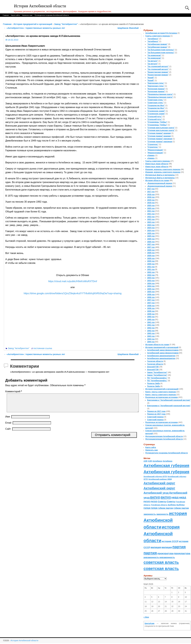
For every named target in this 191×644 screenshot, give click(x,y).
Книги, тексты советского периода (161, 392)
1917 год (151, 189)
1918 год (151, 194)
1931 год (151, 267)
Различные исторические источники (162, 397)
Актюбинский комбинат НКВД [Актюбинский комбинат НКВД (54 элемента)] (160, 479)
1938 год (151, 306)
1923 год (151, 222)
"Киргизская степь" (156, 83)
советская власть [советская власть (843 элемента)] (161, 562)
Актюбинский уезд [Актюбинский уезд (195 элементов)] (156, 493)
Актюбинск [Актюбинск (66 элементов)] (157, 461)
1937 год (151, 300)
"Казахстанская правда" (158, 72)
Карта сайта (15, 15)
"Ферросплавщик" (155, 150)
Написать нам (27, 15)
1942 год (151, 328)
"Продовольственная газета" (160, 94)
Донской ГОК (153, 367)
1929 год (151, 256)
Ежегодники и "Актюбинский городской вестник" (169, 400)
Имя (8, 420)
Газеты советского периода (158, 36)
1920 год (151, 206)
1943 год (151, 333)
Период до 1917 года (156, 411)
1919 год (151, 200)
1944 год (151, 339)
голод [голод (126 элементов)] (147, 508)
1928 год (151, 250)
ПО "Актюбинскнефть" (157, 378)
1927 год (151, 244)
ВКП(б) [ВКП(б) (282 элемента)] (155, 497)
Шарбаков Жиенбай (129, 28)
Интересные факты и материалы (160, 175)
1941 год (151, 322)
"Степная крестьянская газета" (161, 128)
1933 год (151, 278)
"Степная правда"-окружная (160, 139)
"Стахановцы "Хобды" (157, 122)
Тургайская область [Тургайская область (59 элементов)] (159, 505)
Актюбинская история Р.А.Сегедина (161, 33)
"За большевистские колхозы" (161, 50)
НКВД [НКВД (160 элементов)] (175, 498)
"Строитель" (153, 144)
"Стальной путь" (155, 117)
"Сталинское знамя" (156, 111)
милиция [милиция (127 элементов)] (156, 547)
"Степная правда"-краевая (159, 133)
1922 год (151, 217)
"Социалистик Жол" (156, 106)
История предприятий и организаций (33, 24)
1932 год (151, 272)
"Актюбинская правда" (157, 44)
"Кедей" (151, 78)
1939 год (151, 311)
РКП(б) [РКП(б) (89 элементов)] (147, 502)
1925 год (151, 233)
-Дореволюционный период (160, 183)
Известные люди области (157, 164)
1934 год (151, 283)
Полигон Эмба (153, 383)
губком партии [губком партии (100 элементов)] (165, 508)
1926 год (151, 239)
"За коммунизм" (154, 55)
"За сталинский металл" (158, 66)
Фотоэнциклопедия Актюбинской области (164, 436)
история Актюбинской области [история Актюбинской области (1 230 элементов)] (165, 520)
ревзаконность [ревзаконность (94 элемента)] (151, 557)
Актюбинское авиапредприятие (161, 356)
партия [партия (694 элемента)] (179, 547)
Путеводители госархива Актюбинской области (52, 15)
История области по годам (157, 180)
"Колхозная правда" (156, 89)
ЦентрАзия (149, 623)
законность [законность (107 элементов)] (150, 514)
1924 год (151, 228)
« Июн (146, 617)
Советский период (155, 417)
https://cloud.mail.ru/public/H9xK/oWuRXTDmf (73, 281)
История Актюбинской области (40, 6)
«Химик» (151, 155)
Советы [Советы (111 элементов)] (162, 501)
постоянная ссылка (43, 348)
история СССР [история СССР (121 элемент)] (170, 541)
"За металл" (153, 61)
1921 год (151, 211)
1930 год (151, 261)
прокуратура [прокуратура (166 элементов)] (165, 553)
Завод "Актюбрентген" (66, 24)
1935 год (151, 289)
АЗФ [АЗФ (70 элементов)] (146, 461)
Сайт (8, 432)
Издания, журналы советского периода (163, 169)
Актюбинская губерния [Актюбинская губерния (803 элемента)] (166, 466)
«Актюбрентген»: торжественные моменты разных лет (34, 28)
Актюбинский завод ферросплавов (163, 350)
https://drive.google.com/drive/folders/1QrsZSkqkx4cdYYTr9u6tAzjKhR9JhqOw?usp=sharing (73, 293)
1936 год (151, 295)
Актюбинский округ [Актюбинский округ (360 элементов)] (159, 483)
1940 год (151, 317)
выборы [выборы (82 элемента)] (172, 505)
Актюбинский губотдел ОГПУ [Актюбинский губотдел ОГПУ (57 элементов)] (155, 476)
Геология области (155, 361)
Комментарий (14, 391)
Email (8, 426)
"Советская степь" (155, 100)
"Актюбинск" (153, 39)
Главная (6, 15)
